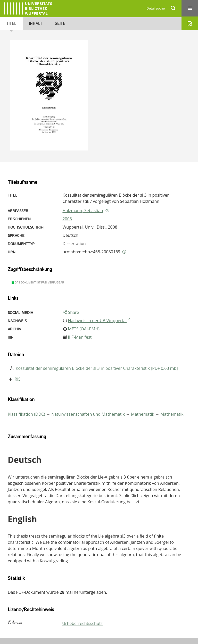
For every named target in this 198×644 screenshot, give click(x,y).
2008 (67, 219)
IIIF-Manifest (80, 337)
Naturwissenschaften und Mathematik (88, 414)
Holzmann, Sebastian (83, 211)
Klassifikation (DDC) (26, 414)
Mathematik (143, 414)
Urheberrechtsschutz (82, 623)
